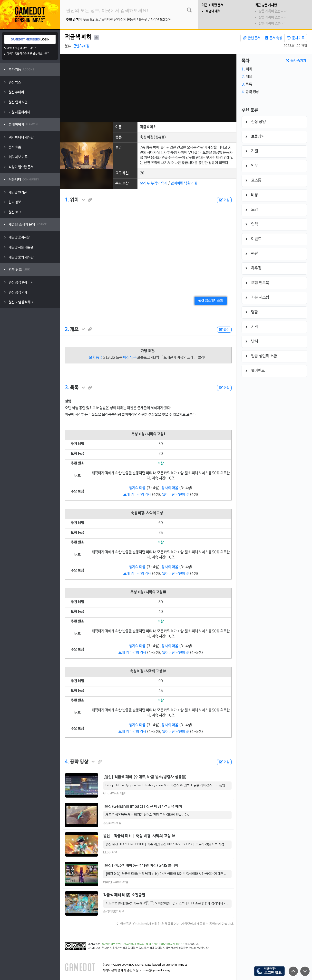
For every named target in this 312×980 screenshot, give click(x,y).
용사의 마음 (170, 488)
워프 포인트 (91, 20)
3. (67, 388)
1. (67, 200)
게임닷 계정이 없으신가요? (22, 48)
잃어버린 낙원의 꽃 (184, 183)
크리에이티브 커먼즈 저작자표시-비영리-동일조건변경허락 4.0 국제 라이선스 (143, 944)
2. (67, 330)
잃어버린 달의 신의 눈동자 (119, 20)
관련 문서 (252, 38)
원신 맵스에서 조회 (211, 301)
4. (67, 762)
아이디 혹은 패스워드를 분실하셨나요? (28, 54)
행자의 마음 (137, 488)
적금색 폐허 (213, 11)
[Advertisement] (148, 88)
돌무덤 (143, 20)
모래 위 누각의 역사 (154, 183)
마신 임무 (130, 358)
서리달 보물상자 (161, 20)
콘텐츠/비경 (81, 46)
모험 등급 (96, 358)
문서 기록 (296, 38)
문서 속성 (274, 38)
